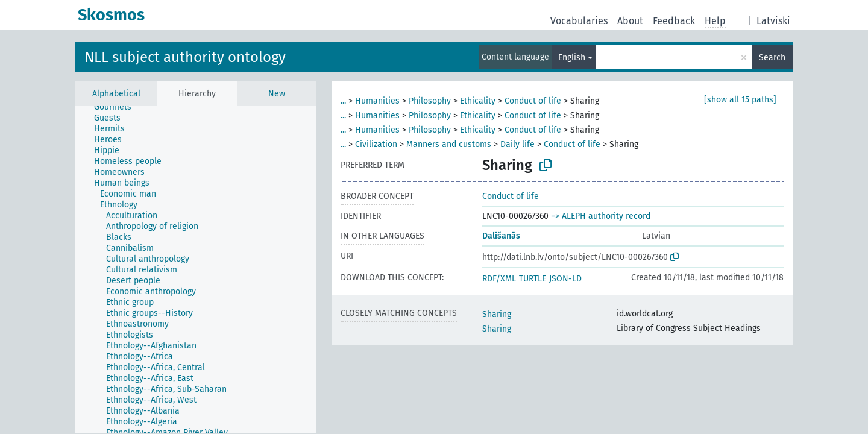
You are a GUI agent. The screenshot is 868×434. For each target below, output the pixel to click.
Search (772, 58)
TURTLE (533, 279)
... (343, 101)
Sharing (497, 314)
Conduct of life (533, 101)
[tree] (196, 269)
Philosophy (430, 101)
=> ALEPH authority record (601, 216)
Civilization (376, 144)
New (277, 94)
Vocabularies (579, 21)
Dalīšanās (501, 236)
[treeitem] (118, 107)
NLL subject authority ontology (185, 57)
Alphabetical (116, 94)
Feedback (674, 21)
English (572, 58)
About (630, 21)
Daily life (517, 144)
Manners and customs (449, 144)
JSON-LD (565, 279)
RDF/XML (499, 279)
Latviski (773, 21)
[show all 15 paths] (740, 100)
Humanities (377, 101)
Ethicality (478, 101)
